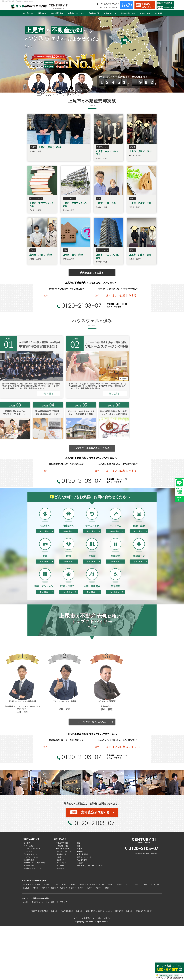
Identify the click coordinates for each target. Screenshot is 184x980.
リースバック (61, 917)
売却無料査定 (29, 914)
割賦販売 (80, 906)
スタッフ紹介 (145, 13)
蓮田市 (101, 939)
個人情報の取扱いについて (34, 922)
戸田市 (73, 939)
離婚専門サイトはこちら (124, 965)
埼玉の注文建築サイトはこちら (72, 965)
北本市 (45, 942)
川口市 (55, 939)
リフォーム (60, 920)
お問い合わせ (29, 920)
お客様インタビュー (76, 13)
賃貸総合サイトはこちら (144, 965)
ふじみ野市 (155, 939)
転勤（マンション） (84, 911)
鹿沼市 (54, 956)
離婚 (79, 900)
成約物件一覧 (94, 13)
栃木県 (25, 956)
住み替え (60, 911)
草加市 (137, 939)
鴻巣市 (89, 942)
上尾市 (64, 939)
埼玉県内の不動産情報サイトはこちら (44, 965)
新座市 (107, 942)
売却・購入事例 (57, 13)
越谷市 (46, 939)
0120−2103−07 (79, 315)
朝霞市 (71, 942)
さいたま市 (27, 939)
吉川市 (128, 939)
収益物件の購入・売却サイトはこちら (99, 965)
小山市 (45, 956)
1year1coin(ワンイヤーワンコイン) (90, 920)
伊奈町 (110, 939)
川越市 (37, 939)
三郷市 (119, 939)
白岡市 (92, 939)
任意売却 (80, 917)
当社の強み (42, 13)
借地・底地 (60, 922)
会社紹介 (27, 897)
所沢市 (98, 942)
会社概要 (158, 13)
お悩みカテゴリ (110, 13)
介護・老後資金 (83, 908)
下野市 (63, 956)
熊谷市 (54, 942)
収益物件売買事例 (63, 903)
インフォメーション (31, 911)
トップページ (27, 13)
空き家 (79, 903)
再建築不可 (60, 914)
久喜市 (63, 942)
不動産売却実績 (62, 897)
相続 (79, 897)
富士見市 (26, 942)
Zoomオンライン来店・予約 (34, 917)
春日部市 (83, 939)
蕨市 (145, 939)
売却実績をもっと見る (92, 273)
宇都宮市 (35, 956)
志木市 (80, 942)
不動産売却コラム (128, 13)
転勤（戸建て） (83, 914)
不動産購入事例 (62, 900)
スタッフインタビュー (32, 903)
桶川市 (36, 942)
